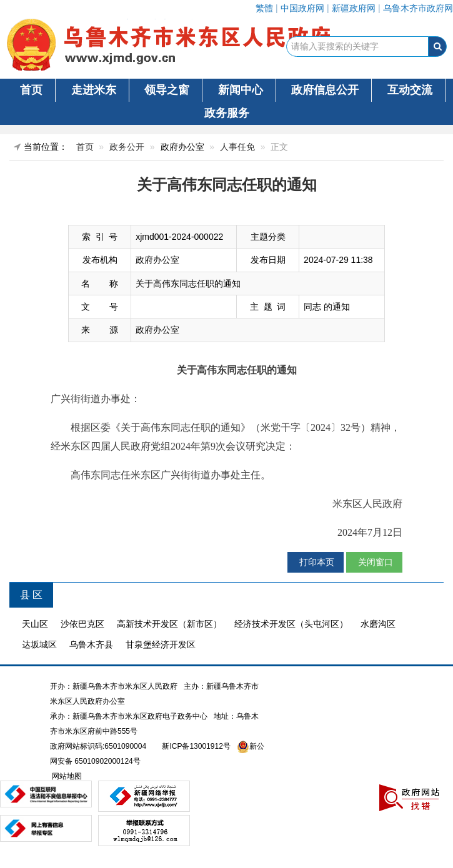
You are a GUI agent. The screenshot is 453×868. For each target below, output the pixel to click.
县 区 (31, 595)
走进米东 (94, 90)
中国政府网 (302, 8)
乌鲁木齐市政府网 (418, 8)
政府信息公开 (325, 90)
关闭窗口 (374, 562)
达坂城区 (39, 644)
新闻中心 (241, 90)
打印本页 (316, 562)
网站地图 (66, 776)
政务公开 (127, 147)
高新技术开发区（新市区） (169, 624)
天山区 (35, 624)
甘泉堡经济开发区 (161, 644)
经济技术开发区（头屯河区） (291, 624)
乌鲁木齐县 (91, 644)
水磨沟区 (378, 624)
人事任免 (237, 147)
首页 (31, 90)
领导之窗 (167, 90)
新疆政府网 (354, 8)
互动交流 (410, 90)
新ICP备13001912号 (196, 746)
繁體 (264, 8)
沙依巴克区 (82, 624)
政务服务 (227, 113)
